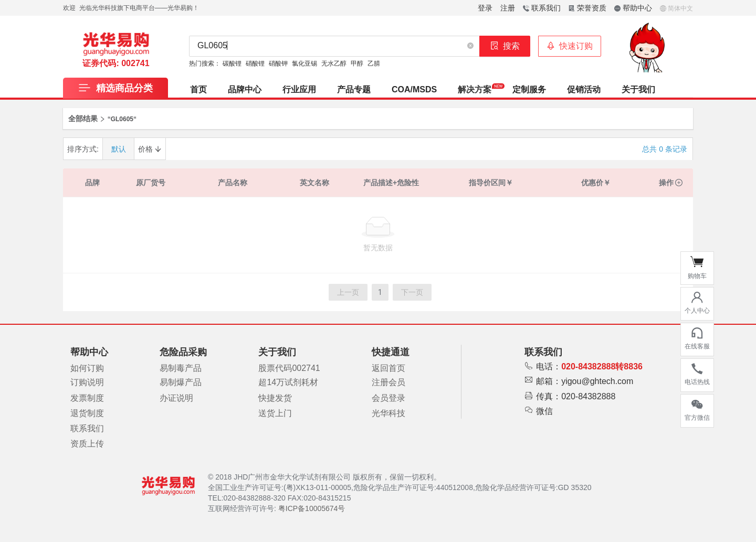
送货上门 (275, 413)
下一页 (412, 292)
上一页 (348, 292)
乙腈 (374, 63)
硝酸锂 (255, 63)
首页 (198, 89)
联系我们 (542, 8)
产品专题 (354, 89)
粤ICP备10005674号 (312, 508)
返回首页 (388, 368)
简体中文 (676, 8)
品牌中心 (245, 89)
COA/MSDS (414, 89)
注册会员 (388, 382)
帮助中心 (633, 8)
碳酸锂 (232, 63)
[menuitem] (198, 88)
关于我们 (638, 89)
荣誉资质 (587, 8)
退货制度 (87, 413)
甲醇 (357, 63)
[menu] (436, 88)
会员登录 (388, 398)
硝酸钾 (278, 63)
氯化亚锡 (304, 63)
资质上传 (87, 444)
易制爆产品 (181, 382)
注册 (508, 8)
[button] (470, 46)
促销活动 (584, 89)
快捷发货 (275, 398)
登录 (485, 8)
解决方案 (475, 89)
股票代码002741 (289, 368)
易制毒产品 (181, 368)
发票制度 (87, 398)
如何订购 (87, 368)
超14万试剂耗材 (288, 382)
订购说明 (87, 382)
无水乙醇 (334, 63)
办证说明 (176, 398)
